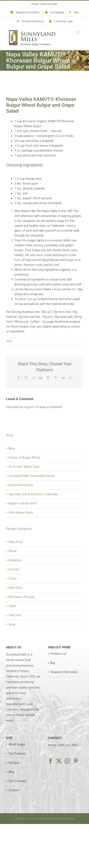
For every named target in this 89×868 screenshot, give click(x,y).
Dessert (14, 569)
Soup (12, 624)
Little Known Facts (21, 513)
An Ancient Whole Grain (24, 467)
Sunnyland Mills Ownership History (32, 476)
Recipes (14, 763)
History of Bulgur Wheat (24, 458)
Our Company (18, 781)
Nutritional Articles (21, 485)
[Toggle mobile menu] (78, 32)
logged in (30, 407)
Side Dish (15, 615)
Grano (13, 579)
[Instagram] (67, 761)
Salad (9, 341)
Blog (11, 448)
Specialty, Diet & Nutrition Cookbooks (33, 494)
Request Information (64, 672)
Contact (14, 790)
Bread (12, 551)
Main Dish (15, 588)
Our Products (17, 754)
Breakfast (15, 560)
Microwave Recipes (22, 597)
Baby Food (16, 542)
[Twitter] (59, 761)
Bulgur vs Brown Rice (23, 503)
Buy (53, 663)
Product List (58, 654)
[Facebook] (51, 761)
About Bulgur (17, 744)
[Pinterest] (76, 761)
